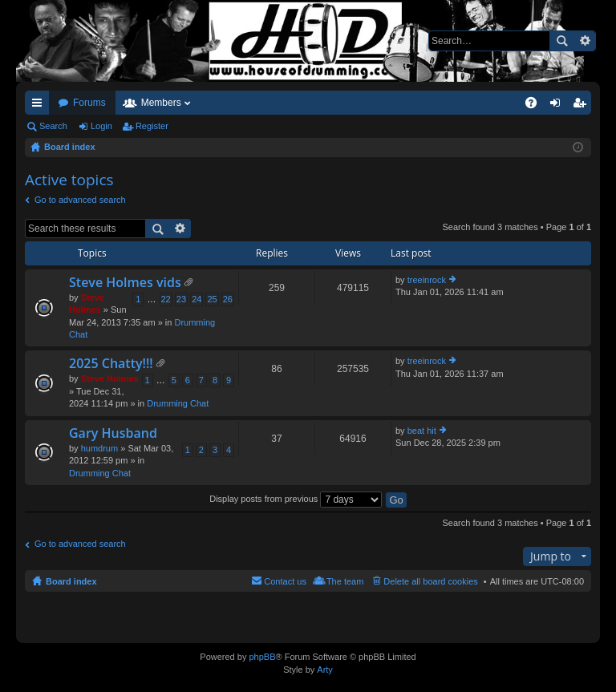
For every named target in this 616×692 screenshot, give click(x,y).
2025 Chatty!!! (111, 364)
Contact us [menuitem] (285, 581)
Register (152, 126)
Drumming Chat (178, 403)
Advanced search (584, 41)
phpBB (262, 657)
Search (561, 41)
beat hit (422, 431)
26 (228, 299)
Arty (325, 670)
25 (212, 299)
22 (166, 299)
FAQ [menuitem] (536, 106)
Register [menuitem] (583, 106)
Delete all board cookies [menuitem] (430, 581)
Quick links (40, 106)
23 (181, 299)
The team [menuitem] (345, 581)
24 (197, 299)
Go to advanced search (80, 200)
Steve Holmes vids (125, 283)
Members (161, 103)
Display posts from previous (296, 499)
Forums (89, 103)
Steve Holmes (110, 378)
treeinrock (427, 280)
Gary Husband (113, 434)
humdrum (99, 448)
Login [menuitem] (559, 106)
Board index (71, 581)
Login (101, 126)
